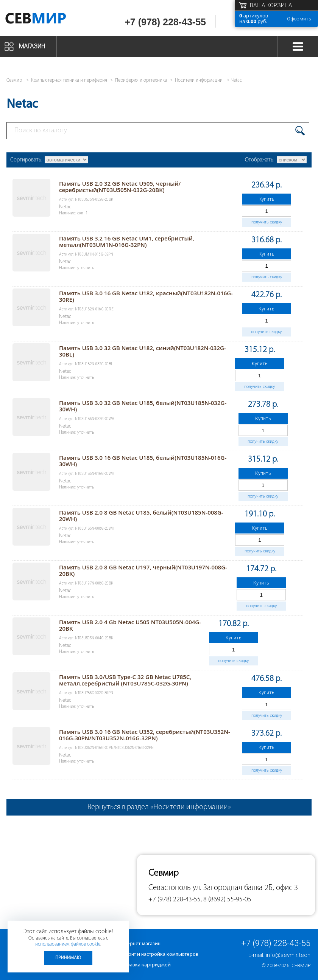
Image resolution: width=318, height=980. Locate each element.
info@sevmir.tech (288, 955)
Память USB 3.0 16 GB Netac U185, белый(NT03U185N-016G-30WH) (143, 461)
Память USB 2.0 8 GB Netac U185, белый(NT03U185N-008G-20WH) (141, 516)
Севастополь (170, 888)
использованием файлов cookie (68, 944)
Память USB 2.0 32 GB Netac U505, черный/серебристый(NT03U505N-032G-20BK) (120, 187)
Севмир (301, 966)
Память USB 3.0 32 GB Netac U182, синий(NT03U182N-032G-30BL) (143, 351)
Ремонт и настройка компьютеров (159, 954)
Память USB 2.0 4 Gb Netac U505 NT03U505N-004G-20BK (130, 625)
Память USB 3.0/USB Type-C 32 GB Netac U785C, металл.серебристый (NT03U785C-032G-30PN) (125, 680)
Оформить (299, 19)
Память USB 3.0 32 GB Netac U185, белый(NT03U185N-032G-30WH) (143, 406)
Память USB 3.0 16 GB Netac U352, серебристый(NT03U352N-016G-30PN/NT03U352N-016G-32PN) (145, 735)
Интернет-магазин (140, 944)
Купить (267, 199)
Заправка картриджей (145, 965)
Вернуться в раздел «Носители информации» (159, 807)
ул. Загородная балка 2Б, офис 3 (245, 888)
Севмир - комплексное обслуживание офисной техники (46, 20)
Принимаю (68, 958)
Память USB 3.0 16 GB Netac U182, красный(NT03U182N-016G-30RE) (146, 296)
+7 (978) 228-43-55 (165, 22)
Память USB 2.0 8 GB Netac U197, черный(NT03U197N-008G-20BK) (143, 570)
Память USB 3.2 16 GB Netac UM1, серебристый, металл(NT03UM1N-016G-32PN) (127, 241)
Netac (236, 80)
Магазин (32, 46)
